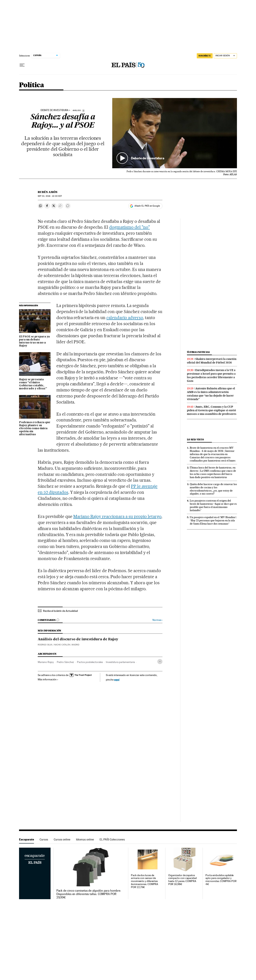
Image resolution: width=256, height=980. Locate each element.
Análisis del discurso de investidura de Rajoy (78, 639)
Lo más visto (195, 439)
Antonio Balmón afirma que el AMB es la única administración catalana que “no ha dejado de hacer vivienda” (211, 394)
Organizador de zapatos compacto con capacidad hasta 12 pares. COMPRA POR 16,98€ (183, 880)
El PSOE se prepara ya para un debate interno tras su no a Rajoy (34, 341)
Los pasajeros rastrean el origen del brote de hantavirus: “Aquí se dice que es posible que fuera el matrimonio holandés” (213, 505)
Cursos (44, 839)
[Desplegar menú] (22, 65)
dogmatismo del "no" (130, 227)
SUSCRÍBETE (205, 56)
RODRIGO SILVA (45, 645)
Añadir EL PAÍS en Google (147, 206)
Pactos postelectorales (90, 662)
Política (32, 85)
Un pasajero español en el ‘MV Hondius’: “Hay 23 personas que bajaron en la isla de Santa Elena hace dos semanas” (213, 520)
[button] (175, 133)
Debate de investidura (54, 110)
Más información (48, 679)
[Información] (83, 110)
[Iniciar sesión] (225, 56)
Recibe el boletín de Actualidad (60, 611)
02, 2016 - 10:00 (50, 196)
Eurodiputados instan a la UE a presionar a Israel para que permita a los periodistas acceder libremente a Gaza (211, 375)
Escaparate (27, 839)
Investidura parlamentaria (120, 662)
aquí (117, 679)
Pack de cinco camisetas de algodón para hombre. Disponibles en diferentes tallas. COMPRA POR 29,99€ (89, 894)
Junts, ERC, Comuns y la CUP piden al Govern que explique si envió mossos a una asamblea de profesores (212, 410)
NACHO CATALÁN (62, 645)
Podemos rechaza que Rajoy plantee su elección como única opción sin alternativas (35, 428)
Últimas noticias (198, 352)
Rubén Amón (48, 192)
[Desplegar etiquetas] (160, 662)
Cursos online (62, 839)
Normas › (157, 620)
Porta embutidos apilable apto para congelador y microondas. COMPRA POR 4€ (221, 880)
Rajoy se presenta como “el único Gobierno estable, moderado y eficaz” (33, 384)
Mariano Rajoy (46, 662)
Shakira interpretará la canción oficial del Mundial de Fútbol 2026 (212, 361)
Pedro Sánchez (65, 662)
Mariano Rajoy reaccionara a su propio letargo (117, 516)
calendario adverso (125, 318)
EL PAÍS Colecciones (112, 839)
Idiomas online (85, 839)
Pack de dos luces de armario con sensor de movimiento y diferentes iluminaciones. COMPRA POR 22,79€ (145, 881)
